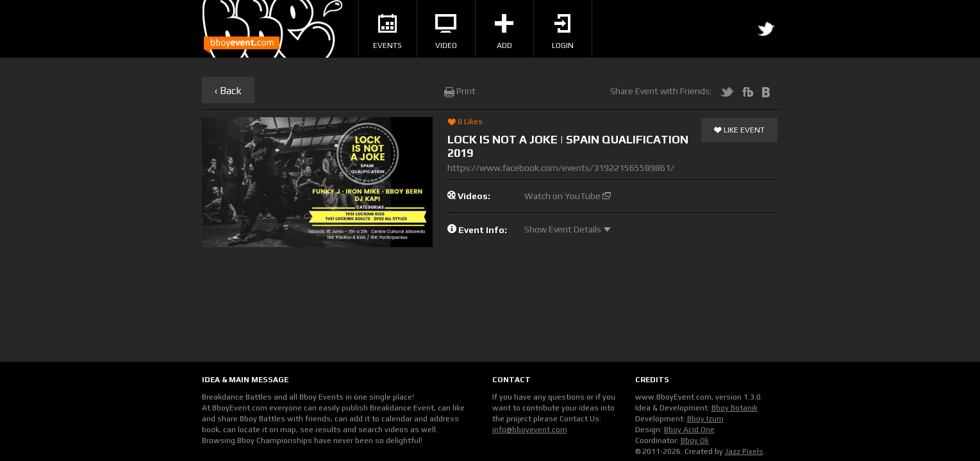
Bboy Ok (695, 441)
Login (563, 32)
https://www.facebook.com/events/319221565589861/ (561, 168)
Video (446, 32)
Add (504, 32)
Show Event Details (568, 229)
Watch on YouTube (568, 196)
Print (460, 91)
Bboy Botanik (735, 408)
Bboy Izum (705, 419)
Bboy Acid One (689, 430)
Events (387, 32)
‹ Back (228, 91)
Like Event (739, 131)
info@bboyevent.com (530, 430)
